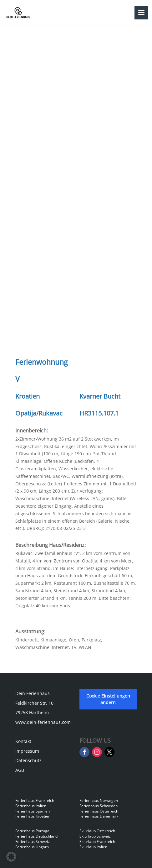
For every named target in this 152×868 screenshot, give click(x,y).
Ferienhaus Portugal (33, 831)
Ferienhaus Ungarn (32, 847)
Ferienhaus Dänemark (99, 816)
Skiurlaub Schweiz (95, 836)
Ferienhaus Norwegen (99, 800)
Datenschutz (28, 760)
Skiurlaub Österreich (97, 831)
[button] (11, 857)
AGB (20, 770)
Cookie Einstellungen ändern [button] (108, 699)
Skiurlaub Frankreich (97, 842)
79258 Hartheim (32, 712)
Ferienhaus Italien (31, 806)
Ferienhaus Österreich (99, 811)
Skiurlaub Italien (93, 847)
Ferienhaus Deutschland (36, 836)
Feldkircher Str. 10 (34, 703)
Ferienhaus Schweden (99, 806)
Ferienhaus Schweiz (33, 842)
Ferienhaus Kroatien (33, 816)
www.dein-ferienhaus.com (43, 722)
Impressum (27, 751)
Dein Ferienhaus (33, 693)
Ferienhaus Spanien (33, 811)
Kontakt (23, 741)
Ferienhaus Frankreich (35, 800)
